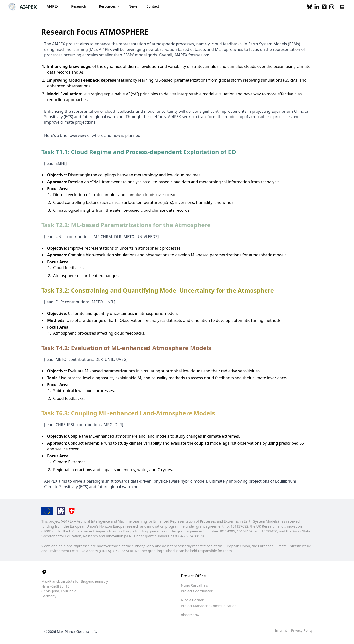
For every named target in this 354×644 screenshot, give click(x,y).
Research (81, 6)
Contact (153, 6)
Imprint (281, 630)
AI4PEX (28, 7)
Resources (109, 6)
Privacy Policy (302, 630)
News (133, 6)
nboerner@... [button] (192, 615)
